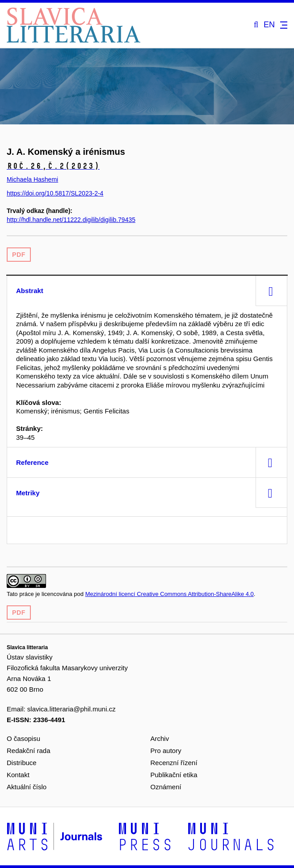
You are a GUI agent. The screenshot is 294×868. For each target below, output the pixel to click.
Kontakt (18, 775)
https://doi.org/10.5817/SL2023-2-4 (55, 193)
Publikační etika (174, 775)
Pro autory (166, 751)
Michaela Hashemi (32, 179)
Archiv (160, 738)
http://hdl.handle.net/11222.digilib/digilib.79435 (71, 220)
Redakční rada (29, 751)
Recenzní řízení (174, 763)
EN (269, 25)
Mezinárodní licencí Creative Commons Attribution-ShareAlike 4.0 (170, 594)
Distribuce (22, 763)
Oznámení (166, 787)
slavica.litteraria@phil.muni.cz (71, 709)
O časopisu (23, 738)
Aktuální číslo (27, 787)
